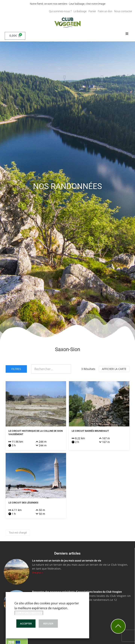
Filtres (16, 369)
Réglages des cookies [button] (29, 613)
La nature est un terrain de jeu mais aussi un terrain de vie (67, 561)
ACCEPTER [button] (26, 624)
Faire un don (105, 11)
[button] (127, 34)
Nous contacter (123, 11)
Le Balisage (80, 11)
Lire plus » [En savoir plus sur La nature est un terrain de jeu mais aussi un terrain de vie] (37, 573)
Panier (92, 11)
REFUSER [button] (48, 624)
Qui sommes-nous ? (60, 11)
